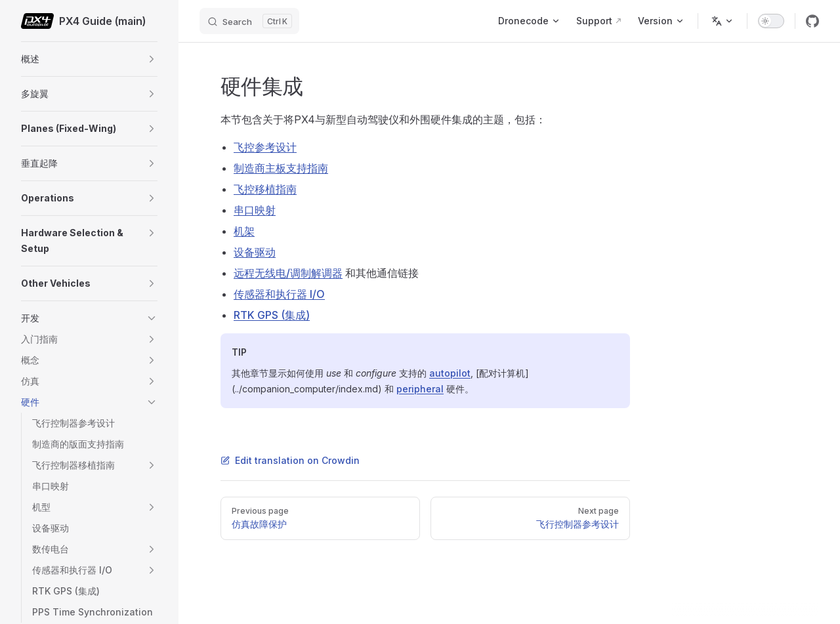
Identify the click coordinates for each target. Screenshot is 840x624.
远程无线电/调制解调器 (288, 273)
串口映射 (255, 210)
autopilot (450, 373)
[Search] (249, 21)
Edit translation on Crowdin (290, 460)
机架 (244, 231)
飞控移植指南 (265, 189)
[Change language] (723, 21)
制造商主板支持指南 (281, 168)
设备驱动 (255, 252)
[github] (812, 21)
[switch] (771, 21)
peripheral (420, 389)
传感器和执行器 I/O (279, 294)
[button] (152, 59)
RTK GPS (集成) (272, 315)
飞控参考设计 (265, 147)
